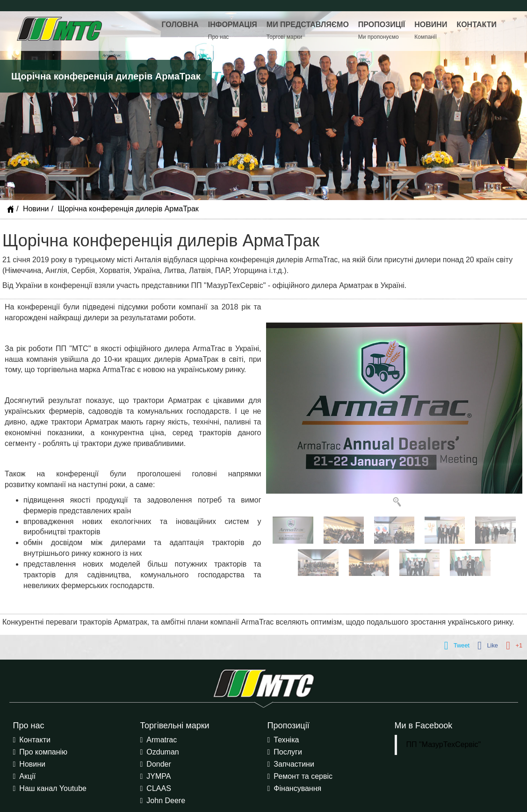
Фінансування (297, 788)
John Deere (166, 801)
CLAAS (159, 788)
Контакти (35, 740)
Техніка (286, 740)
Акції (27, 776)
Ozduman (162, 752)
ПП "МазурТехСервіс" (444, 744)
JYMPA (159, 776)
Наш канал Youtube (53, 788)
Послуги (288, 752)
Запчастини (294, 764)
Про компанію (43, 752)
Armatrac (162, 740)
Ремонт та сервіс (303, 776)
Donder (159, 764)
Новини (36, 209)
